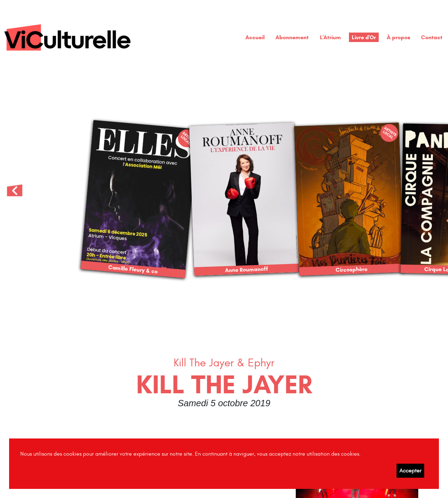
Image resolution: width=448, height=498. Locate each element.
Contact (432, 37)
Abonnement (292, 37)
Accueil (255, 37)
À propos (398, 37)
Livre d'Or (364, 37)
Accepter (410, 471)
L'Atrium (330, 37)
